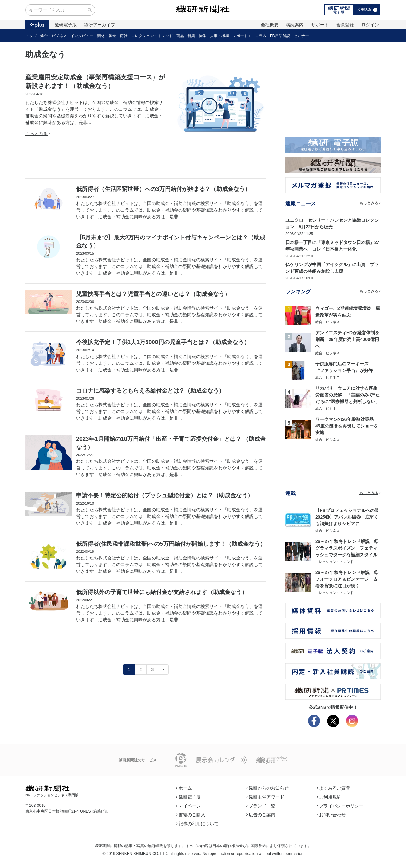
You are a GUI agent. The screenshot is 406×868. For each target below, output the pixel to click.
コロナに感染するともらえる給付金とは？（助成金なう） (150, 391)
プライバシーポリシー (340, 806)
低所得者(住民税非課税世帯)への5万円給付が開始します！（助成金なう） (171, 544)
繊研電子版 (66, 25)
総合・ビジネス (54, 36)
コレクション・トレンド (152, 36)
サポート (320, 25)
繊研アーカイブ (100, 25)
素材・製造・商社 (112, 36)
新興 (191, 36)
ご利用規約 (329, 797)
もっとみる (38, 134)
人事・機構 (219, 36)
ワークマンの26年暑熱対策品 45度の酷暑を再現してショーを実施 (347, 426)
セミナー (301, 36)
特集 (202, 36)
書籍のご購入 (191, 815)
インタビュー (82, 36)
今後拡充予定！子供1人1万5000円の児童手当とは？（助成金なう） (163, 342)
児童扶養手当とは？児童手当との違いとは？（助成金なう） (153, 294)
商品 (180, 36)
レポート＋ (242, 36)
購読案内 (295, 25)
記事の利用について (197, 824)
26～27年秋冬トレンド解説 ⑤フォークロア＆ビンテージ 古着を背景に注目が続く (347, 579)
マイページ (188, 806)
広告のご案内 (261, 815)
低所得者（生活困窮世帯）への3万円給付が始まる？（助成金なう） (163, 189)
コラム (261, 36)
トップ (31, 36)
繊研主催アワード (265, 797)
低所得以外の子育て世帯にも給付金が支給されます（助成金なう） (162, 592)
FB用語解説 (280, 36)
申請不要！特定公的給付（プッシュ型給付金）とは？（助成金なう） (165, 495)
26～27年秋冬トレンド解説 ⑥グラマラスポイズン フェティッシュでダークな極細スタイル (347, 548)
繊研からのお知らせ (268, 788)
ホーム (184, 788)
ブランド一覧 (261, 806)
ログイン (370, 25)
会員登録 (345, 25)
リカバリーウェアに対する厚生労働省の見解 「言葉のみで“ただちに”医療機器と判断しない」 (347, 395)
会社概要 (270, 25)
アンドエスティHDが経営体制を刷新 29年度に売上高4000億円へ (347, 339)
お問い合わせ (331, 815)
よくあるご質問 (333, 788)
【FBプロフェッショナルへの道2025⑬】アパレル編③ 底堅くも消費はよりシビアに (347, 517)
